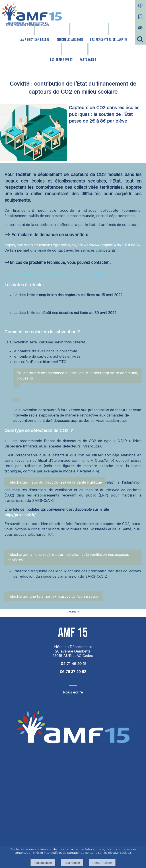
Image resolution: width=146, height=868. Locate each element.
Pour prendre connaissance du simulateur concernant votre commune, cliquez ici (77, 376)
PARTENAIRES (88, 60)
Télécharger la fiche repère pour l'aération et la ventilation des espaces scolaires (68, 557)
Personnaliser (102, 863)
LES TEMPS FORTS (62, 60)
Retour (73, 612)
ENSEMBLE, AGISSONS (70, 40)
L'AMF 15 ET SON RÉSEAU (34, 40)
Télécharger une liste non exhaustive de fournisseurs (53, 596)
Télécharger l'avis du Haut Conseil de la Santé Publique (55, 482)
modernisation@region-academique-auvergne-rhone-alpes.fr (56, 275)
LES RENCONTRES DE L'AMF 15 (108, 40)
